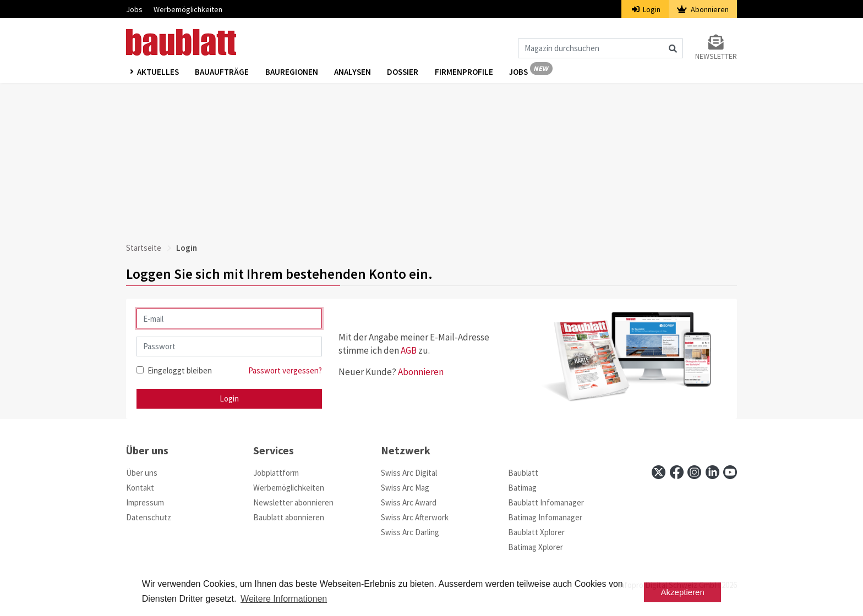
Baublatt (523, 473)
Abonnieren (703, 9)
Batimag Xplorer (536, 547)
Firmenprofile (466, 72)
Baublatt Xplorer (536, 532)
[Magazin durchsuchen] (600, 48)
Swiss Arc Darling (410, 532)
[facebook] (677, 472)
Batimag (522, 488)
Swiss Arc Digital (409, 473)
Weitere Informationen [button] (284, 599)
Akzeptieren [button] (683, 592)
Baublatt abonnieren (289, 517)
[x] (659, 472)
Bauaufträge (222, 72)
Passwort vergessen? (285, 370)
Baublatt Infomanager (546, 502)
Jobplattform (276, 473)
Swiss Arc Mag (405, 488)
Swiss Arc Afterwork (415, 517)
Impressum (145, 502)
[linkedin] (712, 472)
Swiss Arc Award (409, 502)
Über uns (142, 473)
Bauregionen (292, 72)
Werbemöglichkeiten (188, 9)
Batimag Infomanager (545, 517)
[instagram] (694, 472)
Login (646, 9)
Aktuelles (158, 72)
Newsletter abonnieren (293, 502)
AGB (409, 350)
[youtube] (730, 472)
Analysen (354, 72)
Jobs (134, 9)
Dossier (404, 72)
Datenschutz (149, 517)
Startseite (144, 248)
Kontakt (140, 488)
